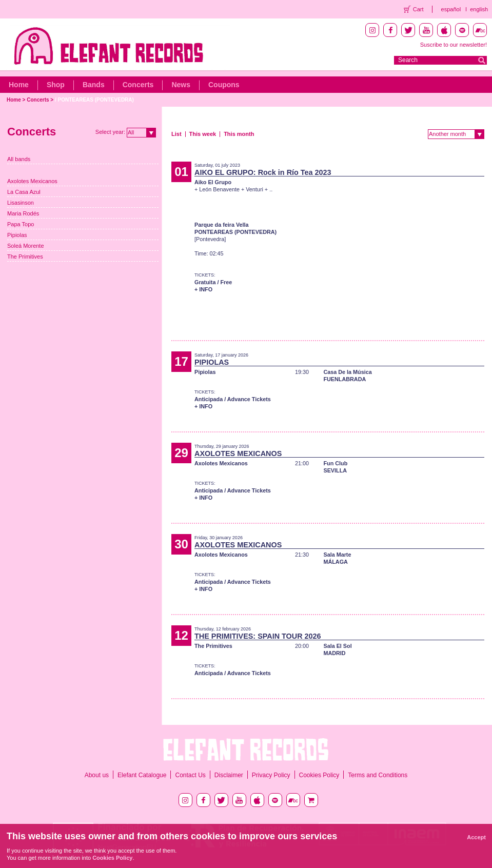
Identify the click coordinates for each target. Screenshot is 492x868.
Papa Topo (21, 224)
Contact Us (190, 775)
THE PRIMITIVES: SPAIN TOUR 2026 (258, 636)
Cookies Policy (319, 775)
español (451, 9)
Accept (476, 837)
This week (203, 134)
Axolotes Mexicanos (32, 181)
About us (97, 775)
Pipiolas (17, 235)
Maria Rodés (23, 213)
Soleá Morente (26, 246)
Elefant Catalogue (142, 775)
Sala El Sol (337, 646)
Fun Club (335, 463)
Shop (56, 85)
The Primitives (25, 257)
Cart (418, 9)
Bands (94, 85)
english (479, 9)
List (176, 134)
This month (239, 134)
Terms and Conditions (378, 775)
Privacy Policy (271, 775)
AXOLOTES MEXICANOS (238, 453)
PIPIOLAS (212, 362)
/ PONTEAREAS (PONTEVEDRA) (94, 100)
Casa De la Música (347, 372)
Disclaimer (229, 775)
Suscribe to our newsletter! (454, 45)
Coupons (224, 85)
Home (19, 85)
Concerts (138, 85)
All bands (19, 159)
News (181, 85)
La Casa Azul (24, 192)
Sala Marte (337, 555)
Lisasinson (21, 203)
